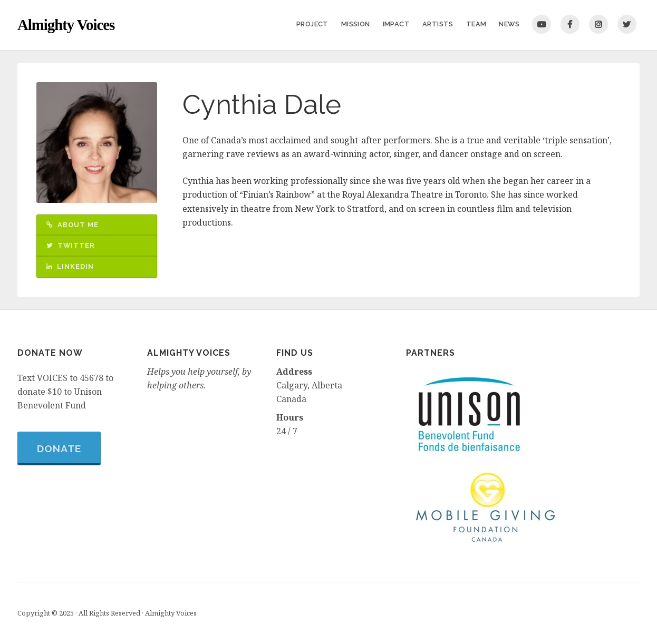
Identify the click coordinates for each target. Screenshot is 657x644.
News (509, 24)
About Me (73, 225)
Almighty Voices (66, 25)
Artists (438, 24)
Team (476, 24)
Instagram (598, 24)
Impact (396, 24)
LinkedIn (70, 266)
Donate (59, 448)
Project (312, 24)
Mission (356, 24)
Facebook (570, 24)
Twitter (627, 24)
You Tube (542, 24)
